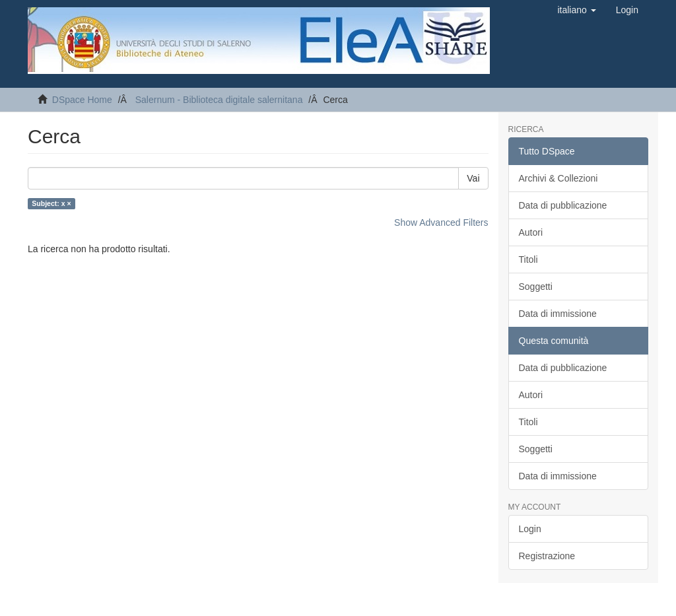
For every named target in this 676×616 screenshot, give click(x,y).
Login (530, 529)
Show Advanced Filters (441, 222)
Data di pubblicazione (563, 205)
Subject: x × (51, 203)
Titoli (528, 259)
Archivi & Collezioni (558, 178)
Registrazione (547, 556)
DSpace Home (82, 100)
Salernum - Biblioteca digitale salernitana (219, 100)
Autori (531, 232)
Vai (473, 178)
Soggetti (536, 287)
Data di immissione (558, 314)
